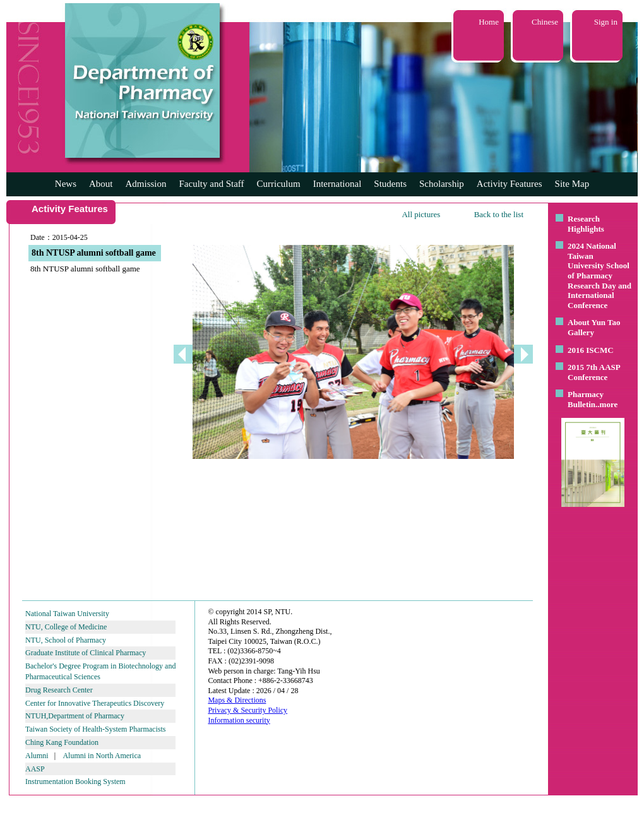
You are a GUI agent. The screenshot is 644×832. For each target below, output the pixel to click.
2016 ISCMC (591, 350)
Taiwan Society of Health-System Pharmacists (95, 729)
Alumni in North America (102, 756)
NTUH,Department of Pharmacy (75, 716)
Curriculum (279, 184)
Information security (239, 720)
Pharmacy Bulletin (586, 399)
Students (390, 184)
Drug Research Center (59, 690)
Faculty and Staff (212, 184)
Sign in (606, 22)
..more (606, 404)
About (101, 184)
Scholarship (442, 184)
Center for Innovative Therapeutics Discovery (95, 703)
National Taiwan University (67, 614)
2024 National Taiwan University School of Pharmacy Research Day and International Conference (599, 276)
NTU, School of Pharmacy (66, 640)
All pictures (421, 214)
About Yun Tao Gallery (594, 327)
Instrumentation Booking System (75, 781)
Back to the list (499, 214)
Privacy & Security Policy (247, 710)
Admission (146, 184)
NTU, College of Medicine (66, 627)
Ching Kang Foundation (62, 742)
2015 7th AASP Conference (594, 372)
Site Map (572, 184)
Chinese (545, 22)
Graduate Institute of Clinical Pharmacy (86, 653)
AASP (35, 769)
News (66, 184)
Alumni (37, 756)
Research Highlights (586, 224)
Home (489, 22)
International (337, 184)
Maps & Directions (237, 700)
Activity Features (510, 184)
